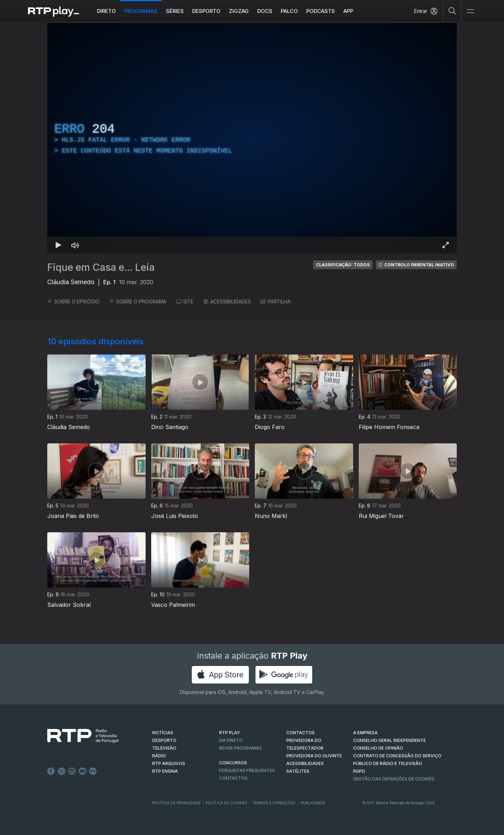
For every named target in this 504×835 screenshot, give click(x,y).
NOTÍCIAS (163, 733)
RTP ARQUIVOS (169, 763)
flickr (93, 771)
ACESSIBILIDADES (227, 301)
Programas (141, 11)
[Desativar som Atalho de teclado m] (75, 245)
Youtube (83, 771)
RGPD (359, 771)
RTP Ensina (165, 771)
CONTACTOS (300, 733)
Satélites (298, 771)
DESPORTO (164, 740)
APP (348, 11)
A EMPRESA (365, 733)
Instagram (72, 771)
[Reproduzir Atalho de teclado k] (58, 245)
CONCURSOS (233, 763)
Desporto (206, 11)
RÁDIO (159, 756)
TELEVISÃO (164, 748)
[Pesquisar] (452, 10)
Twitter (62, 771)
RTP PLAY (230, 733)
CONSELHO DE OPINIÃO (378, 748)
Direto (106, 11)
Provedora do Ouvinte (314, 756)
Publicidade (313, 803)
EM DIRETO (231, 740)
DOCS (265, 11)
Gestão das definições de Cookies (394, 779)
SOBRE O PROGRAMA (138, 301)
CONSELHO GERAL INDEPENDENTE (390, 740)
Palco (289, 11)
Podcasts (321, 11)
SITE (185, 301)
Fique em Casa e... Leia (101, 267)
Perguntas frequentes (247, 770)
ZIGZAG (239, 11)
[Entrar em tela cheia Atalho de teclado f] (446, 245)
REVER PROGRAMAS (240, 748)
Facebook (51, 771)
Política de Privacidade (176, 803)
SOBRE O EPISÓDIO (73, 301)
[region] (252, 138)
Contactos (233, 778)
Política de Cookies (226, 803)
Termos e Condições (274, 803)
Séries (175, 11)
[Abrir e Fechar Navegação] (470, 11)
